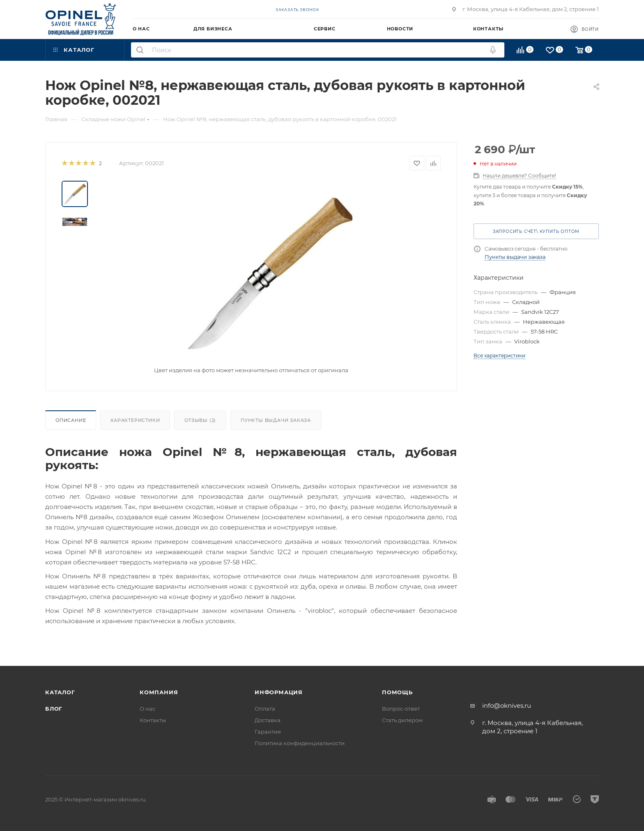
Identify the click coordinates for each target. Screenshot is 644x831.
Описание (71, 420)
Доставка (268, 720)
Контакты (153, 720)
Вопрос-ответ (401, 709)
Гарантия (268, 732)
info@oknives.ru (507, 706)
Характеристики (135, 420)
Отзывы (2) (200, 420)
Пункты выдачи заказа (276, 420)
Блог (54, 709)
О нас (147, 709)
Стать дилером (402, 720)
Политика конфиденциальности (300, 743)
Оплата (265, 709)
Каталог (60, 692)
